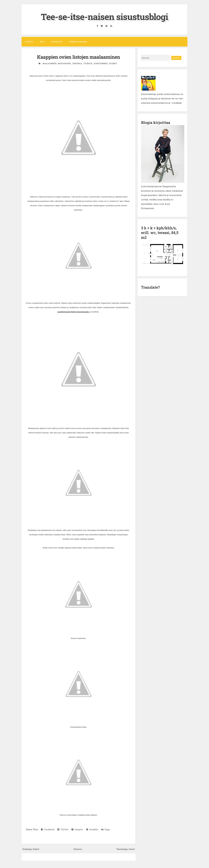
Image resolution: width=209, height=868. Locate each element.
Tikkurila (77, 63)
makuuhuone (65, 63)
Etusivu (29, 42)
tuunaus (88, 63)
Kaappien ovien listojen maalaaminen (79, 57)
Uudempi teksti (31, 849)
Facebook (48, 829)
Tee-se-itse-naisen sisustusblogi (104, 17)
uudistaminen (101, 63)
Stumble (92, 829)
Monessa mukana (78, 42)
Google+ (77, 829)
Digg (105, 829)
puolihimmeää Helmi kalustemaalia (73, 312)
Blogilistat (57, 42)
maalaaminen (50, 63)
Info (42, 42)
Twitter (63, 829)
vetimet (113, 63)
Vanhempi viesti (126, 849)
